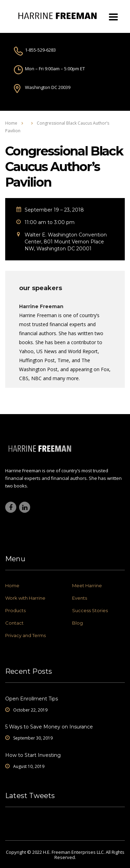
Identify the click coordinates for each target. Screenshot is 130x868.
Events (80, 598)
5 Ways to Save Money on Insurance (49, 727)
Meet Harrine (87, 585)
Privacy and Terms (25, 635)
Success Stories (90, 610)
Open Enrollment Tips (32, 699)
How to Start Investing (33, 755)
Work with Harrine (25, 598)
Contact (14, 623)
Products (15, 610)
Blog (77, 623)
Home (11, 123)
